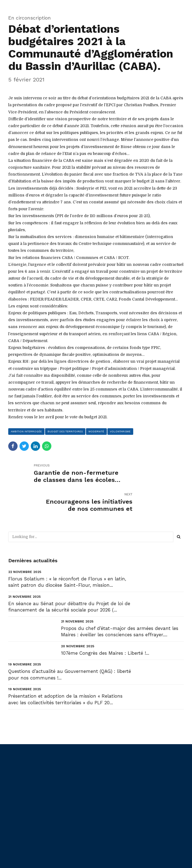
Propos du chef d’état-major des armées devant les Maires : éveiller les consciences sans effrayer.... (120, 603)
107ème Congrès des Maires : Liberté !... (105, 624)
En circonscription (30, 18)
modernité (98, 431)
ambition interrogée (27, 431)
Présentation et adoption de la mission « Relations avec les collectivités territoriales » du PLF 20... (65, 671)
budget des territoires (66, 431)
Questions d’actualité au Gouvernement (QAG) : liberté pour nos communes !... (70, 646)
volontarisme (123, 431)
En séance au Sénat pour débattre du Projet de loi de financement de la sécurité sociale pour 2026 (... (69, 578)
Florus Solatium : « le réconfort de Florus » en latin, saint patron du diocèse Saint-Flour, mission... (67, 553)
